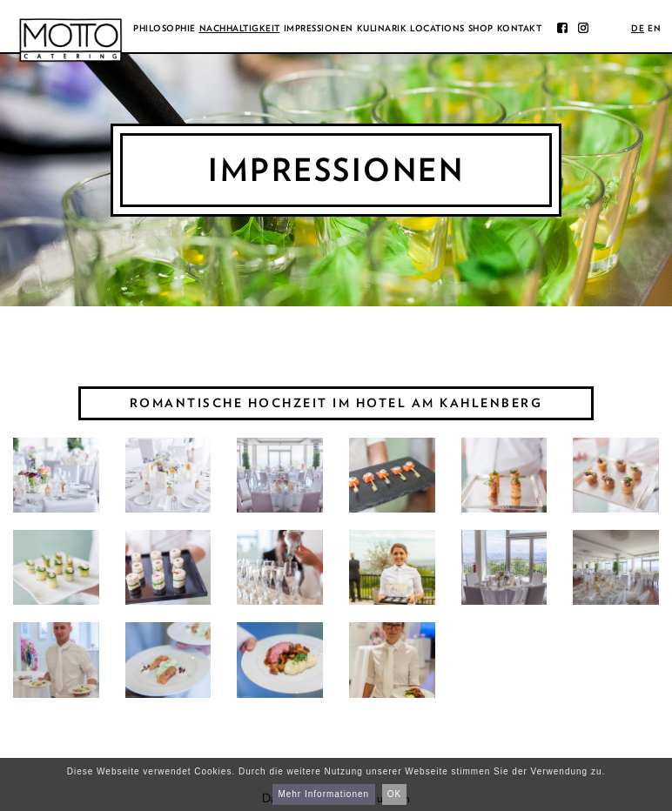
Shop (481, 28)
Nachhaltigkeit (240, 28)
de (638, 28)
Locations (437, 28)
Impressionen (319, 28)
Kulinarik (382, 28)
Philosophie (165, 28)
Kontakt (520, 28)
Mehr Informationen (323, 794)
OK (394, 794)
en (654, 28)
